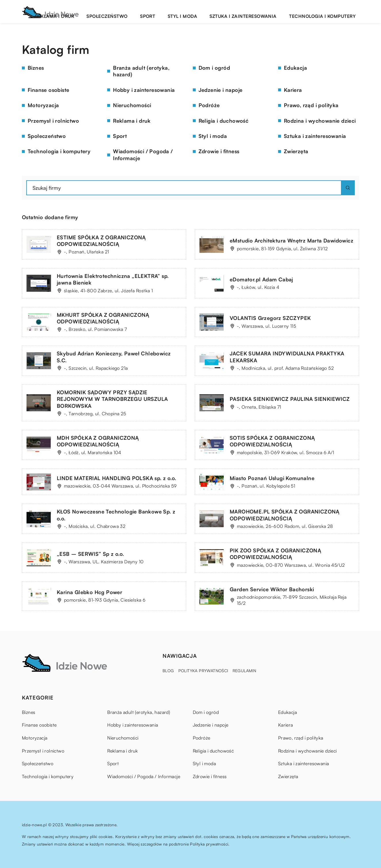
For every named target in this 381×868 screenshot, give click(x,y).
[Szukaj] (348, 188)
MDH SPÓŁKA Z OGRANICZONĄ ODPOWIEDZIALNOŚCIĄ (98, 441)
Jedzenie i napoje (221, 90)
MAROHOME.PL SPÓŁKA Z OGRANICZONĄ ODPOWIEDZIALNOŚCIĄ (285, 515)
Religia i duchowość (224, 121)
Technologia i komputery (329, 11)
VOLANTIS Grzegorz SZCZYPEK (270, 318)
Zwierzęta (296, 151)
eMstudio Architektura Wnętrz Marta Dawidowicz (292, 240)
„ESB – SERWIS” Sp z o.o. (90, 554)
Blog (168, 671)
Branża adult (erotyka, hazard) (141, 71)
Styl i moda (215, 11)
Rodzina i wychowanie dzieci (320, 121)
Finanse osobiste (48, 90)
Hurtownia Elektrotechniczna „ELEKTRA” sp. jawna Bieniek (113, 279)
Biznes (36, 68)
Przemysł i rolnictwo (53, 121)
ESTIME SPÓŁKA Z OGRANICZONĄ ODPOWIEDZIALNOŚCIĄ (101, 241)
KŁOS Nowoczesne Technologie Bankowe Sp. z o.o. (116, 515)
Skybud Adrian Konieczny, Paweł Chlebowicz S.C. (114, 357)
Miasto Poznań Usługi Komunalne (272, 478)
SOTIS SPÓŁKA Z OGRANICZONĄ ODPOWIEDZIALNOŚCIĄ (272, 441)
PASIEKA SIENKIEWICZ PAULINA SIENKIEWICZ (290, 399)
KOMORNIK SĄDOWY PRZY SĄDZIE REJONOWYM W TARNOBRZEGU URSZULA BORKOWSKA (112, 399)
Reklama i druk (116, 11)
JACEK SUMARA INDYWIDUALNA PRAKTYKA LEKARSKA (287, 357)
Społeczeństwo (158, 11)
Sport (189, 11)
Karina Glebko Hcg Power (89, 592)
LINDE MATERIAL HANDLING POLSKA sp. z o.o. (116, 478)
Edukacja (295, 68)
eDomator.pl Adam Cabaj (261, 279)
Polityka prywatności (203, 671)
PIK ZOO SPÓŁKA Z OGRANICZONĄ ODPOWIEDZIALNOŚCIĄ (275, 554)
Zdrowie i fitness (219, 151)
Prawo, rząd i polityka (311, 105)
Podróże (209, 105)
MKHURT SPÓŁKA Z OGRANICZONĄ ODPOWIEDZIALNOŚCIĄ (103, 318)
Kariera (293, 90)
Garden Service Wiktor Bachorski (272, 589)
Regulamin (245, 671)
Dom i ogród (214, 68)
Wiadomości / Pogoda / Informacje (143, 155)
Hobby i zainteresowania (144, 90)
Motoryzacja (43, 105)
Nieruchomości (132, 105)
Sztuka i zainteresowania (263, 11)
